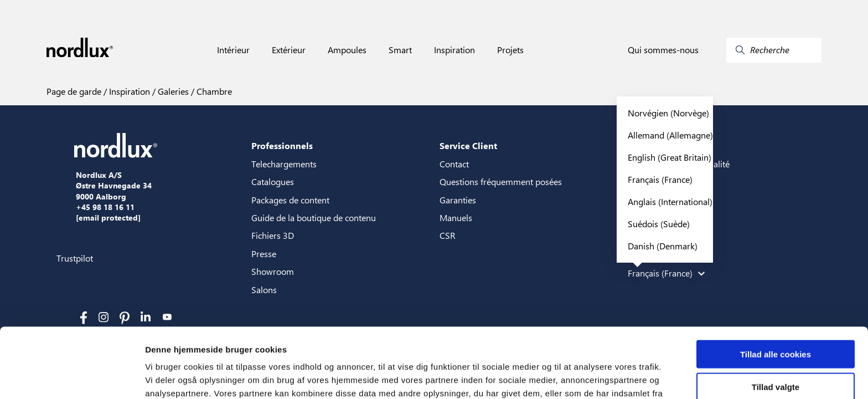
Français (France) (660, 179)
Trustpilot (75, 258)
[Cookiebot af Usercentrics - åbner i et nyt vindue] (72, 377)
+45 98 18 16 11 (105, 207)
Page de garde (74, 91)
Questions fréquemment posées (501, 181)
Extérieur (289, 50)
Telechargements (284, 164)
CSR (448, 235)
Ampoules (347, 50)
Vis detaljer (575, 377)
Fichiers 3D (273, 235)
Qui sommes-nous (663, 50)
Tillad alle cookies (776, 288)
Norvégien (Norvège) (668, 113)
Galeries (172, 91)
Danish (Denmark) (663, 246)
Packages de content (290, 200)
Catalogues (273, 181)
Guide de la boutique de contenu (314, 218)
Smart (400, 50)
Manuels (456, 218)
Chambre (213, 91)
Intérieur (233, 50)
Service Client (468, 145)
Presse (264, 254)
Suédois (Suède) (659, 224)
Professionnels (282, 145)
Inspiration (454, 50)
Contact (454, 164)
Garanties (458, 200)
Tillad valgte (776, 321)
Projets (510, 50)
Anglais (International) (670, 201)
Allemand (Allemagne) (670, 135)
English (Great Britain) (670, 157)
